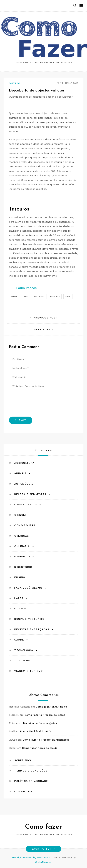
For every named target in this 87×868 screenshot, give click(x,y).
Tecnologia (24, 650)
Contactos (23, 791)
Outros (15, 83)
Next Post (42, 329)
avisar (14, 296)
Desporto (22, 557)
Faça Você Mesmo (28, 588)
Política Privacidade (31, 781)
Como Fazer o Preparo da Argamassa (46, 740)
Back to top (43, 849)
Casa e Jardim (26, 505)
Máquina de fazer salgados (40, 723)
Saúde (19, 640)
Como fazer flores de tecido (40, 748)
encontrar (39, 296)
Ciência (20, 515)
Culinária (22, 546)
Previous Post (45, 318)
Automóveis (24, 484)
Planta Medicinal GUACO (35, 731)
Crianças (22, 536)
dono (26, 296)
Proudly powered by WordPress (31, 857)
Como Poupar (25, 525)
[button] (75, 6)
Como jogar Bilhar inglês (51, 707)
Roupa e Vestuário (29, 619)
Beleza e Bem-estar (30, 494)
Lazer (19, 598)
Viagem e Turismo (28, 671)
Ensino (20, 577)
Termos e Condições (31, 771)
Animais (20, 473)
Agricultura (24, 463)
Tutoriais (22, 661)
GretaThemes (43, 862)
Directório (23, 567)
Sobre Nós (23, 760)
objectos (55, 296)
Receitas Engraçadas (32, 629)
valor (68, 296)
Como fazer (43, 827)
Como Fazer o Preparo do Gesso (45, 715)
